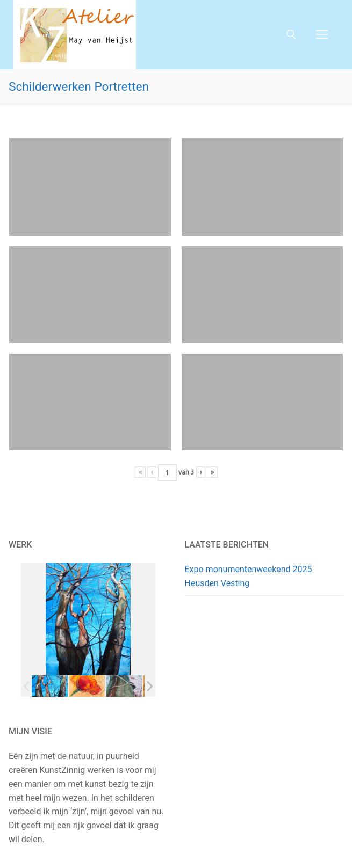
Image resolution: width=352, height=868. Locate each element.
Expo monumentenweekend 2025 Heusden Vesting (249, 576)
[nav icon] (322, 35)
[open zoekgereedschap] (291, 34)
